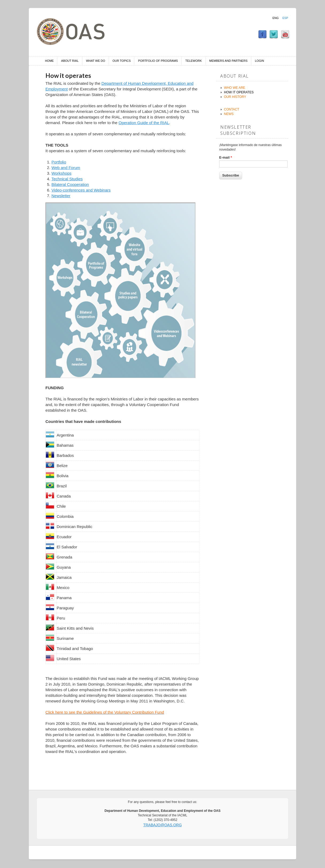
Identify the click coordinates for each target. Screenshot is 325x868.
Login (260, 61)
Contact (232, 109)
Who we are (235, 88)
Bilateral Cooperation (70, 184)
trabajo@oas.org (162, 825)
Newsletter (61, 196)
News (229, 114)
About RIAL (70, 61)
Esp (285, 18)
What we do (96, 61)
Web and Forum (66, 168)
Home (49, 61)
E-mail (226, 157)
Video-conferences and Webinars (81, 190)
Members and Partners (228, 61)
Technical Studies (67, 179)
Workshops (62, 173)
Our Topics (122, 61)
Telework (194, 61)
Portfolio (59, 162)
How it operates (239, 92)
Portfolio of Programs (158, 61)
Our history (235, 97)
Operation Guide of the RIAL (144, 123)
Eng (275, 18)
